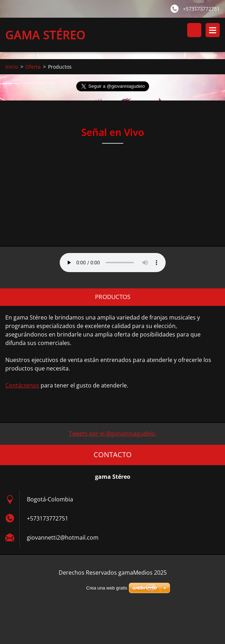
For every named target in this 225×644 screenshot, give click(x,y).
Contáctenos (22, 385)
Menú (213, 30)
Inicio (12, 67)
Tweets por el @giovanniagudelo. (113, 433)
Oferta (33, 67)
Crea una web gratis (107, 588)
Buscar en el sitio (194, 30)
